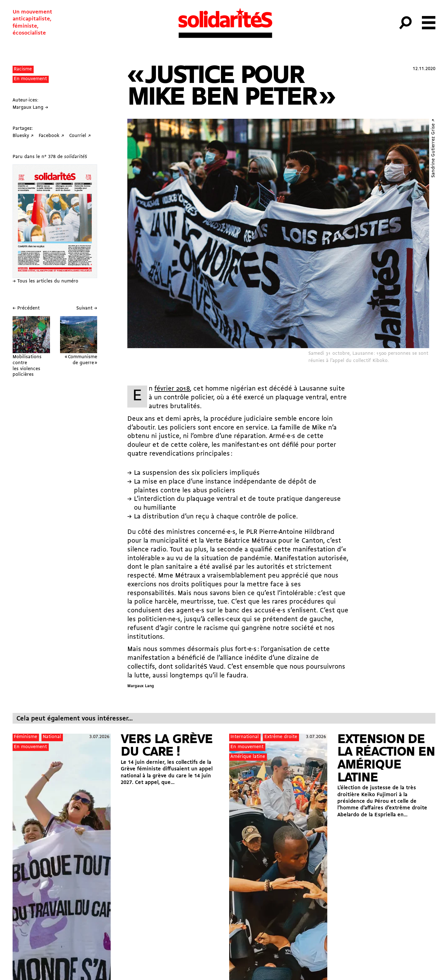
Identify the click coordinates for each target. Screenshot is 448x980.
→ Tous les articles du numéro (45, 281)
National (52, 737)
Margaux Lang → (30, 108)
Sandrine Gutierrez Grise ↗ (433, 148)
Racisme (23, 69)
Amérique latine (248, 757)
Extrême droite (281, 737)
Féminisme (25, 737)
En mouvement (30, 79)
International (245, 737)
